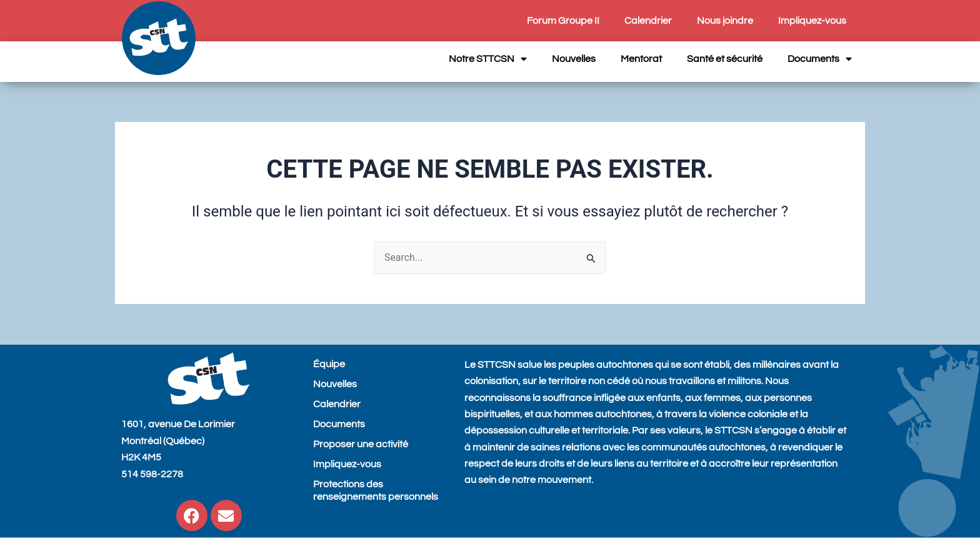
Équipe (329, 364)
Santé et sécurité (725, 59)
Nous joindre (725, 21)
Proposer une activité (361, 444)
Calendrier (648, 21)
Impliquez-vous (812, 21)
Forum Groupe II (563, 21)
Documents (820, 59)
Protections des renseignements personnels (376, 490)
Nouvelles (574, 59)
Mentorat (641, 59)
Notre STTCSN (488, 59)
